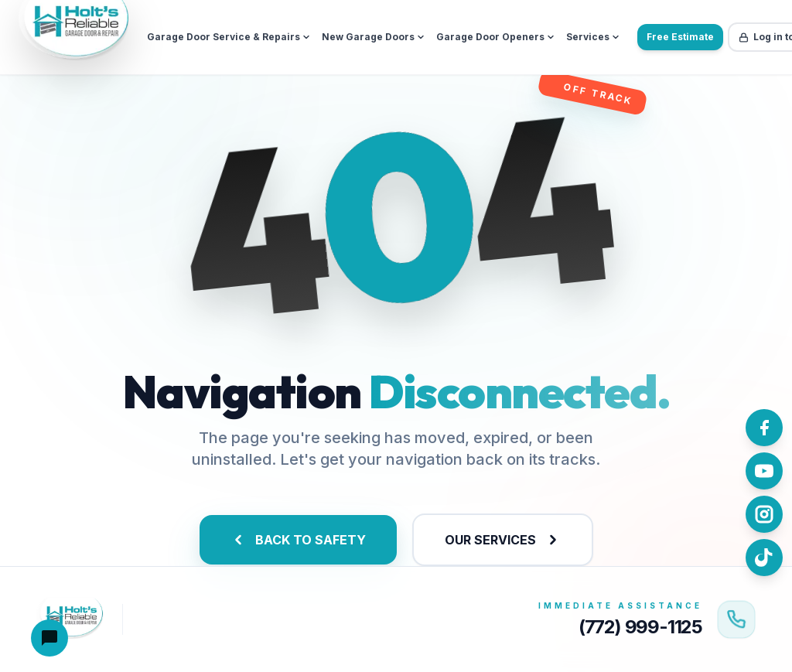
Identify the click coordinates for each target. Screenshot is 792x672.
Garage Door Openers (496, 37)
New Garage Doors (374, 37)
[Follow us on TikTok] (764, 558)
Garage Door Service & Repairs (229, 37)
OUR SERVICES (503, 540)
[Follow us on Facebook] (764, 428)
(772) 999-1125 (640, 627)
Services (593, 37)
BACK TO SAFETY (298, 540)
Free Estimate (680, 37)
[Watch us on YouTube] (764, 471)
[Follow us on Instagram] (764, 514)
